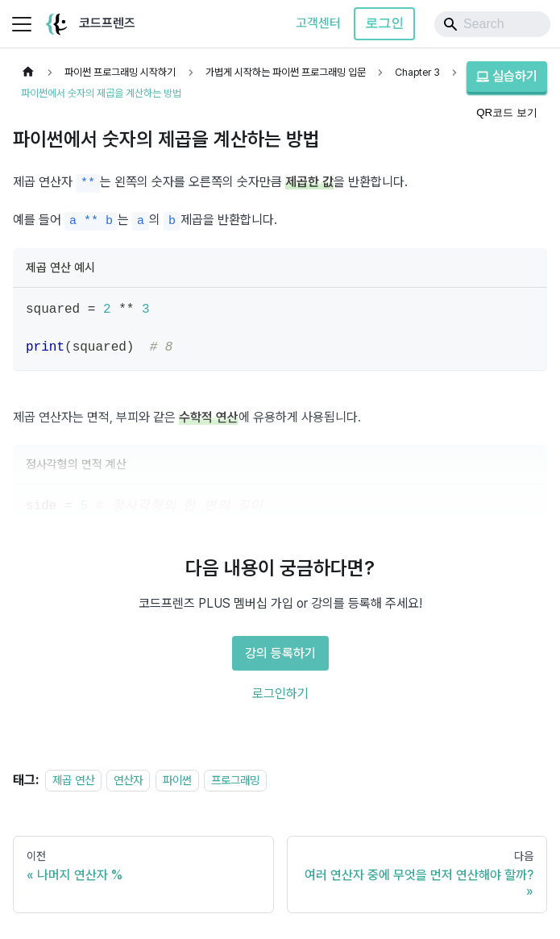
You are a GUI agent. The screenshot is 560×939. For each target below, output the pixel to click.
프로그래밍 (235, 780)
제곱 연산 (73, 780)
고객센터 (318, 23)
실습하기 (507, 76)
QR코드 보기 (507, 112)
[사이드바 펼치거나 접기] (22, 24)
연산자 (128, 780)
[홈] (28, 72)
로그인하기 (280, 694)
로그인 (384, 23)
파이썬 (177, 780)
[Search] (492, 24)
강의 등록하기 (280, 653)
